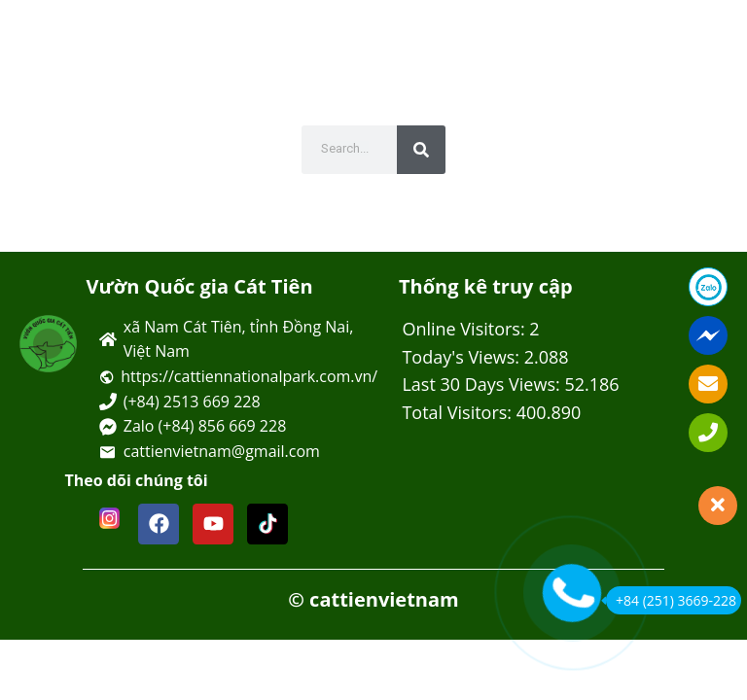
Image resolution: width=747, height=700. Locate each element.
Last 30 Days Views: (483, 384)
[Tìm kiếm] (421, 150)
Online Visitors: (465, 329)
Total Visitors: (459, 412)
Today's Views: (462, 357)
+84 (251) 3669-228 (671, 600)
